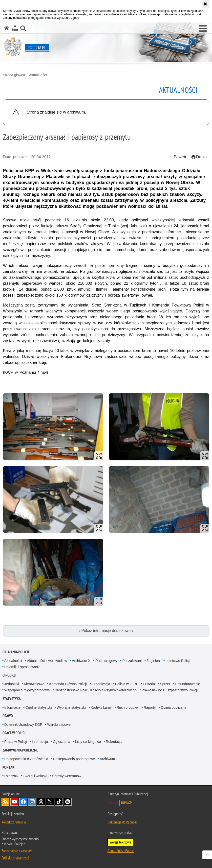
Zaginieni (154, 661)
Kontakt (9, 767)
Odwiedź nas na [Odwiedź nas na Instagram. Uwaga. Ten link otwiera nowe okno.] (32, 802)
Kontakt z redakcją (14, 822)
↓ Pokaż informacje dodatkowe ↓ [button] (106, 631)
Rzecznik (11, 776)
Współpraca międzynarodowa (27, 690)
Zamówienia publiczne (20, 750)
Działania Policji (16, 652)
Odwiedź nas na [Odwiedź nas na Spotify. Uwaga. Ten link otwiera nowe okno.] (68, 802)
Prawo (8, 716)
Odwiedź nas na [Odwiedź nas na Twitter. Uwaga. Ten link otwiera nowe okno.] (50, 802)
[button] (203, 29)
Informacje (12, 707)
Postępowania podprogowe (74, 759)
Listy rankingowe (88, 742)
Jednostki (12, 684)
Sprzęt (165, 684)
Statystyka (12, 699)
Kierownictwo (34, 684)
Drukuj (200, 157)
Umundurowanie (188, 684)
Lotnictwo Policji (178, 661)
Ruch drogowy (106, 661)
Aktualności (38, 75)
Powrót (178, 157)
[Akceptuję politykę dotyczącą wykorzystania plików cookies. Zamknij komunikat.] (205, 4)
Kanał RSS (5, 802)
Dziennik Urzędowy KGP (23, 725)
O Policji (9, 675)
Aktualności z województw (47, 661)
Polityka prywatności (15, 858)
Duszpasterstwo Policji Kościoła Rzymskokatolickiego (95, 690)
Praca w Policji (14, 733)
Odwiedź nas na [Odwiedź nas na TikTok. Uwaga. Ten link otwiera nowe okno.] (59, 802)
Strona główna (14, 75)
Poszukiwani (132, 661)
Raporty (150, 707)
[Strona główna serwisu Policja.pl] (7, 28)
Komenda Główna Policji (68, 684)
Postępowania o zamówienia (26, 759)
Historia (149, 684)
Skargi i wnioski (35, 776)
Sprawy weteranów (67, 776)
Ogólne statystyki (39, 707)
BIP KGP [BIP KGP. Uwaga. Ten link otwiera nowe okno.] (126, 803)
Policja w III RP (127, 684)
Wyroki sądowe (59, 725)
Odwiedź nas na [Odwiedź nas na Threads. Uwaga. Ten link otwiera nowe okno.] (41, 802)
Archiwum (107, 759)
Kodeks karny (101, 707)
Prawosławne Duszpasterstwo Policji (170, 690)
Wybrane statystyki (71, 707)
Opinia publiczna (173, 707)
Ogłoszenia (62, 742)
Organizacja (101, 684)
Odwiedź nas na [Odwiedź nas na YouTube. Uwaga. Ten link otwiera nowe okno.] (14, 802)
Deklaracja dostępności (123, 822)
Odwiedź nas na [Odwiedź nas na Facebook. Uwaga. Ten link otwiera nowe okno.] (23, 802)
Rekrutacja (114, 742)
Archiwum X (81, 661)
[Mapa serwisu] (15, 28)
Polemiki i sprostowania (22, 667)
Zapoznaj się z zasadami (17, 851)
